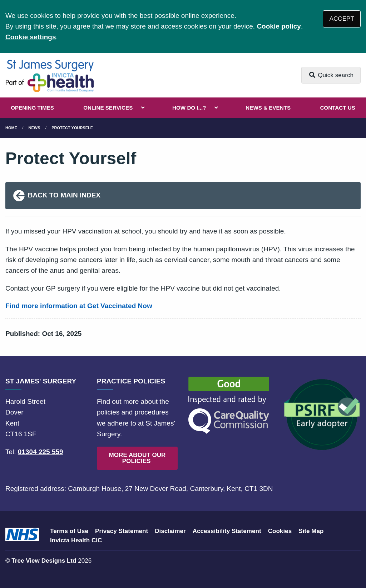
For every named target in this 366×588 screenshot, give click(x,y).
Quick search (331, 75)
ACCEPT (342, 19)
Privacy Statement (122, 531)
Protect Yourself (72, 128)
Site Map (311, 531)
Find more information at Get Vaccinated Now (79, 306)
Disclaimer (170, 531)
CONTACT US (337, 108)
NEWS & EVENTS (268, 108)
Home (11, 128)
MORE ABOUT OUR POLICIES (137, 458)
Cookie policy (279, 26)
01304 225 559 (41, 452)
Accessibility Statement (227, 531)
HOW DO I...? (189, 108)
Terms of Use (69, 531)
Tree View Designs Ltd (44, 561)
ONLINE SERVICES (108, 108)
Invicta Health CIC (76, 540)
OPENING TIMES (32, 108)
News (34, 128)
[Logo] (50, 75)
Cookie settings (31, 37)
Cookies (280, 531)
